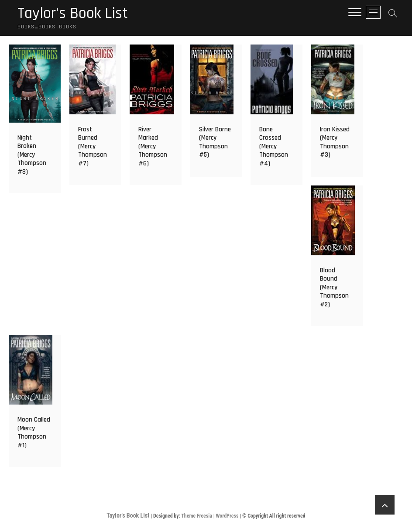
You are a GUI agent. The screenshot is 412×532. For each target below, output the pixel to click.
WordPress (227, 516)
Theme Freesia (197, 516)
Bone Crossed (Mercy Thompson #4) (274, 146)
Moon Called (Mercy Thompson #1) (34, 432)
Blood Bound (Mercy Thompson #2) (334, 287)
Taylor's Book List (73, 14)
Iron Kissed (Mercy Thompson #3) (335, 142)
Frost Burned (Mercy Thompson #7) (93, 146)
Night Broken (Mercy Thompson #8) (32, 155)
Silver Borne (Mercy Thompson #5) (215, 142)
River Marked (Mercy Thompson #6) (153, 146)
